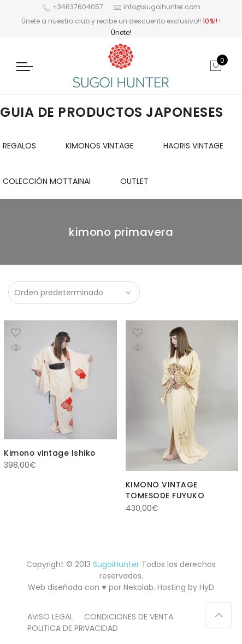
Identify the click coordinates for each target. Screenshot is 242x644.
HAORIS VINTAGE (193, 146)
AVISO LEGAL (50, 616)
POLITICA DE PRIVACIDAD (73, 627)
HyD (207, 586)
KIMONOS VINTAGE (100, 146)
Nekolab (138, 586)
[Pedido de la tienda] (74, 293)
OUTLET (134, 181)
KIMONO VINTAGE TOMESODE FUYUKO (165, 490)
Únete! (121, 32)
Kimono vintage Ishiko (51, 453)
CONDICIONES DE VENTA (129, 616)
